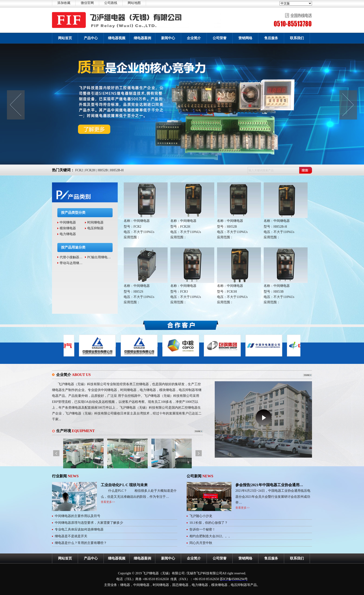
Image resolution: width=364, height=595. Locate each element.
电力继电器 (68, 234)
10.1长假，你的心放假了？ (209, 523)
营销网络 (245, 38)
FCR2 (79, 170)
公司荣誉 (220, 38)
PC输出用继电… (99, 257)
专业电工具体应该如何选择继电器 (79, 529)
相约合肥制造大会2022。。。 (211, 536)
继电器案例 (142, 38)
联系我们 (297, 38)
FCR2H (90, 170)
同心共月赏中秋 (201, 543)
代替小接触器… (71, 257)
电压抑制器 (95, 228)
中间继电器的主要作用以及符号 (78, 516)
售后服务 (271, 38)
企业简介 (194, 38)
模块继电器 (68, 228)
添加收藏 (64, 3)
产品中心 (91, 38)
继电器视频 (117, 38)
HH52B (103, 170)
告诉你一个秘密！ (202, 529)
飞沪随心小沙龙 (201, 516)
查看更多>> (108, 502)
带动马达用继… (71, 263)
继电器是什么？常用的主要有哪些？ (81, 543)
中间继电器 (68, 222)
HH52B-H (117, 170)
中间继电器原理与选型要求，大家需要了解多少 (89, 523)
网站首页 (65, 38)
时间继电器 (95, 222)
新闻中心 (168, 38)
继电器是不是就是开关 (71, 536)
